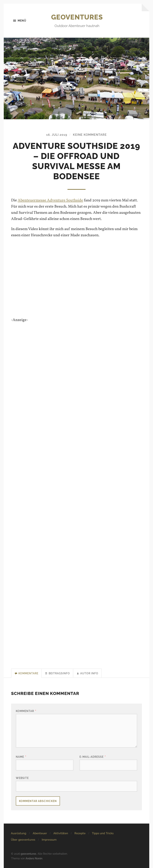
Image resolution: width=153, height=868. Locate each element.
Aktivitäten (61, 833)
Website (22, 778)
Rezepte (80, 833)
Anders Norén (34, 858)
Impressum (49, 840)
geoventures (77, 17)
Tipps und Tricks (103, 833)
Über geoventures (23, 840)
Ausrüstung (19, 833)
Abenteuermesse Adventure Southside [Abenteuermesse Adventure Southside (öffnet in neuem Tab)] (50, 200)
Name (21, 757)
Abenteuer (40, 833)
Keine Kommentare (90, 135)
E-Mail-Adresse (93, 757)
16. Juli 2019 (57, 135)
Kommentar (26, 711)
